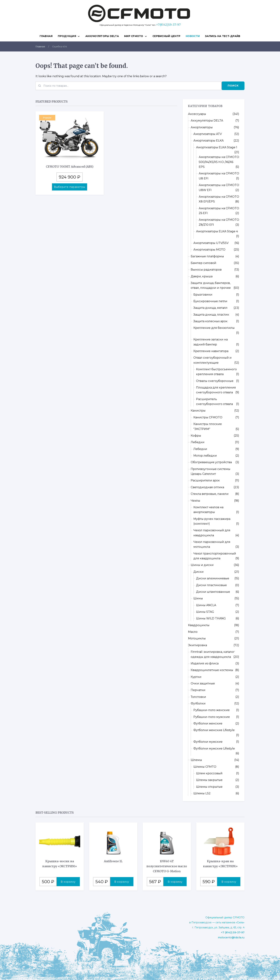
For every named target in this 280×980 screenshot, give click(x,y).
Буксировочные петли (210, 301)
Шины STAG (205, 612)
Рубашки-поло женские (212, 710)
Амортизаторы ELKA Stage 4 (217, 231)
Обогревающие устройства (211, 462)
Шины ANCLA (206, 605)
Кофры (196, 436)
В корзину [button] (68, 882)
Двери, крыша (202, 276)
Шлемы (196, 760)
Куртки (196, 677)
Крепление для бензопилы (214, 328)
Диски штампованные (213, 592)
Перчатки (198, 690)
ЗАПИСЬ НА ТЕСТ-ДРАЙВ (223, 36)
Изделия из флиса (205, 663)
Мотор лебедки (205, 456)
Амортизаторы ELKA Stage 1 (217, 147)
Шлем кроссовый (209, 773)
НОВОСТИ (193, 36)
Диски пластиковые (211, 585)
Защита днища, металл (210, 308)
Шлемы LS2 (202, 793)
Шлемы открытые (209, 787)
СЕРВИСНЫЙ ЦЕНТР (166, 36)
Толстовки (198, 697)
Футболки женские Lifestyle (214, 730)
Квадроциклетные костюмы (212, 670)
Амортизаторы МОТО (209, 250)
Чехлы (195, 501)
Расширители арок (205, 480)
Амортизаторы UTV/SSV (211, 243)
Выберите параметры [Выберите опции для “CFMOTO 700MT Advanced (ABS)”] (70, 187)
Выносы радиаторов (206, 270)
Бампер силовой (203, 263)
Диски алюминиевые (213, 578)
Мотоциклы (197, 638)
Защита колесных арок (210, 321)
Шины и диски (202, 565)
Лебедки (198, 442)
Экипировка (197, 645)
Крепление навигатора (211, 351)
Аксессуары (197, 114)
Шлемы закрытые (209, 780)
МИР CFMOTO (134, 36)
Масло (193, 632)
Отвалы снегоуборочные (215, 381)
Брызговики (203, 295)
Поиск (233, 86)
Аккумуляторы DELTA (102, 36)
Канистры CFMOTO (208, 417)
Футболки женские (208, 723)
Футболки (198, 703)
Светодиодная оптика (207, 487)
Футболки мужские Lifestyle (214, 748)
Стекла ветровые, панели (210, 494)
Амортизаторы (202, 127)
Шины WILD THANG (211, 618)
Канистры (198, 411)
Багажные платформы (207, 256)
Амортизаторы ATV (208, 134)
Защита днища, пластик (211, 315)
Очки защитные (203, 683)
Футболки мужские (208, 742)
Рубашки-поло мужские (212, 717)
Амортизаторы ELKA (208, 141)
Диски (198, 572)
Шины (198, 598)
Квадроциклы (199, 625)
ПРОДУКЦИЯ (67, 36)
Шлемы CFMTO (205, 767)
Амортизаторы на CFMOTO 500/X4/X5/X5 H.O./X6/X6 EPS (219, 162)
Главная (46, 36)
